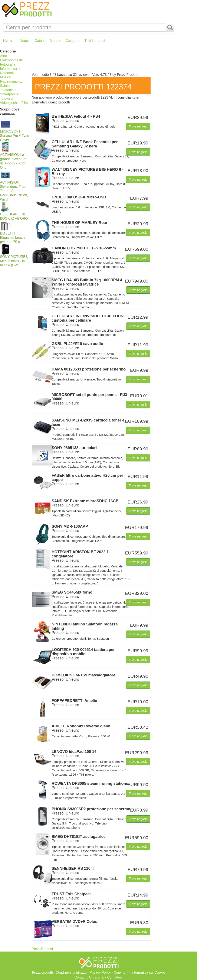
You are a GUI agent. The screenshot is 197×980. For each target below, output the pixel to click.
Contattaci (115, 977)
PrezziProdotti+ (43, 949)
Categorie (73, 41)
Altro (4, 56)
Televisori (7, 98)
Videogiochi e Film (14, 103)
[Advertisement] (104, 60)
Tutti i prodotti (95, 41)
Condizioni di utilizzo (71, 972)
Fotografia (8, 64)
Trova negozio (138, 126)
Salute (5, 86)
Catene (40, 41)
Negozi (25, 41)
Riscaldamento (11, 81)
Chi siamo (97, 977)
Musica (5, 77)
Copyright (121, 972)
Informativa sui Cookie (148, 972)
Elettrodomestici (12, 60)
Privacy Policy (100, 972)
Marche (55, 41)
